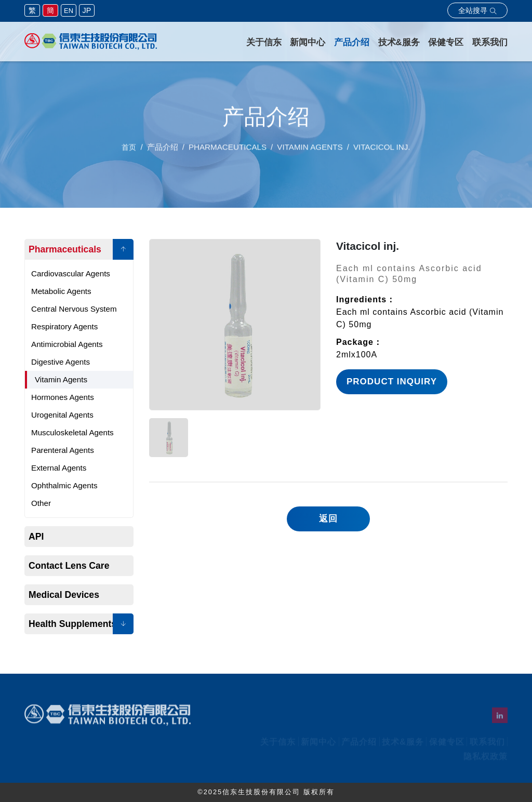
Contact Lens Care (69, 566)
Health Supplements (72, 624)
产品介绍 (352, 42)
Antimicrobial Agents (67, 344)
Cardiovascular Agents (71, 273)
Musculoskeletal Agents (72, 432)
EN (69, 11)
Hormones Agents (63, 397)
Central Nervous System (74, 309)
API (36, 537)
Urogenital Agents (62, 415)
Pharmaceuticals (65, 249)
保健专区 (446, 42)
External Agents (59, 468)
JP (87, 10)
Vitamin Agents (61, 379)
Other (41, 503)
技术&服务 (399, 42)
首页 (129, 151)
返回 (328, 519)
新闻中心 (308, 42)
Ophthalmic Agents (64, 485)
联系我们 (490, 42)
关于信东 (264, 42)
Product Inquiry (392, 382)
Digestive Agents (61, 362)
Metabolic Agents (61, 291)
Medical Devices (64, 595)
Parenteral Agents (63, 450)
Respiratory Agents (64, 326)
